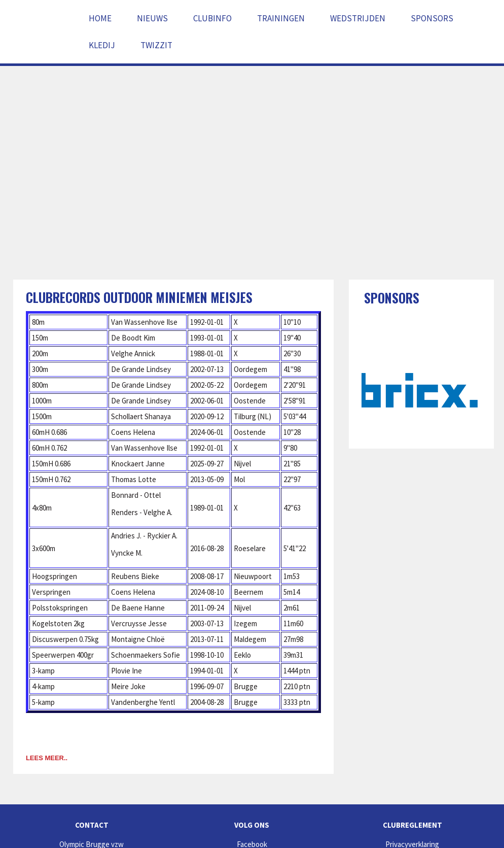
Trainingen (281, 18)
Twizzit (156, 45)
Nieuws (152, 18)
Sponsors (432, 18)
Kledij (102, 45)
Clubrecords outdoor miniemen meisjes (139, 297)
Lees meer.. (47, 758)
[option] (421, 390)
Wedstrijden (358, 18)
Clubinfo (212, 18)
